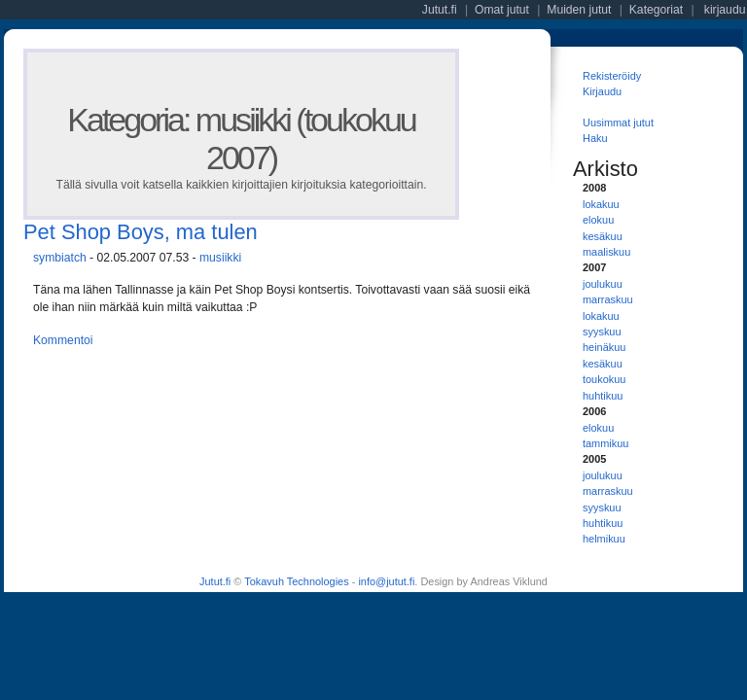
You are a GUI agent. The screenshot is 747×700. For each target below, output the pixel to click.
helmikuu (604, 539)
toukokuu (604, 379)
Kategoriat (656, 10)
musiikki (220, 258)
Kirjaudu (602, 91)
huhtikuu (603, 396)
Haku (595, 138)
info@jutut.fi (386, 581)
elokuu (598, 220)
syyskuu (602, 332)
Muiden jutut (579, 10)
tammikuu (605, 443)
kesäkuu (603, 236)
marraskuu (608, 299)
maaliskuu (606, 252)
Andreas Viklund (508, 581)
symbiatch (60, 258)
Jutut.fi (215, 581)
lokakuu (601, 204)
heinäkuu (604, 347)
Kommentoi (63, 340)
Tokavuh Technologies (296, 581)
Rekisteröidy (612, 76)
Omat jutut (502, 10)
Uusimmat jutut (618, 122)
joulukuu (603, 284)
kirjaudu (725, 10)
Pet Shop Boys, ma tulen (141, 232)
